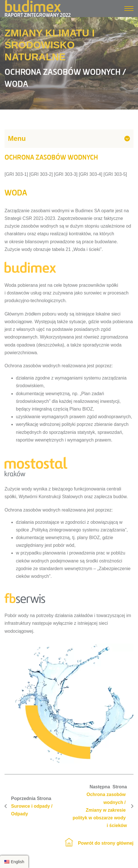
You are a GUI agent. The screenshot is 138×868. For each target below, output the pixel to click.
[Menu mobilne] (129, 9)
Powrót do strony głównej (106, 843)
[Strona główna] (69, 843)
